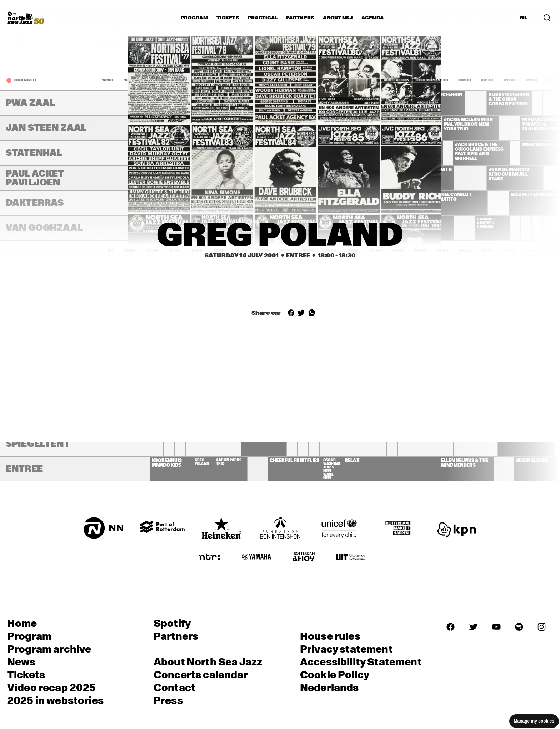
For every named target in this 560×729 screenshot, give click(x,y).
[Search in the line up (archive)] (547, 18)
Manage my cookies (534, 721)
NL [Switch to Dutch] (524, 18)
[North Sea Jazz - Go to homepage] (26, 18)
